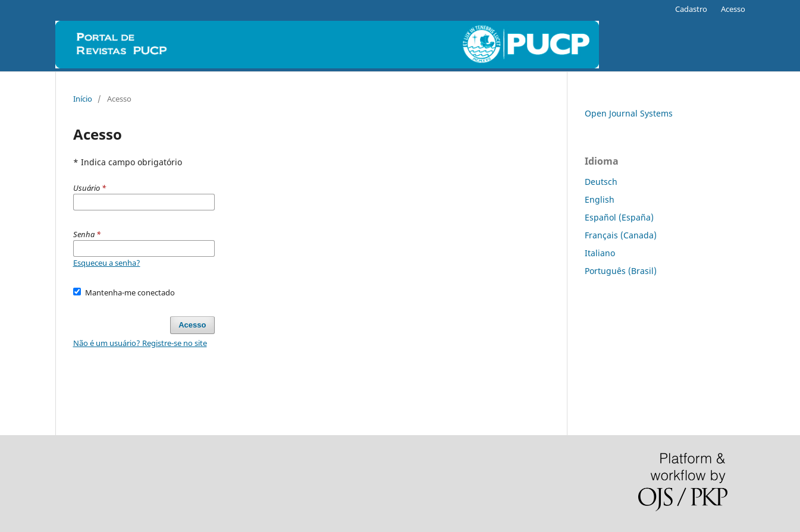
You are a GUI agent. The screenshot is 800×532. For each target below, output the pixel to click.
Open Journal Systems (629, 113)
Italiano (600, 253)
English (600, 199)
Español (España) (619, 217)
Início (83, 99)
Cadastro (691, 9)
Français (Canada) (621, 235)
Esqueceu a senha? (107, 263)
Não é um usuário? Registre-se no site (140, 343)
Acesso (733, 9)
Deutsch (601, 182)
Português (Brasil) (621, 271)
